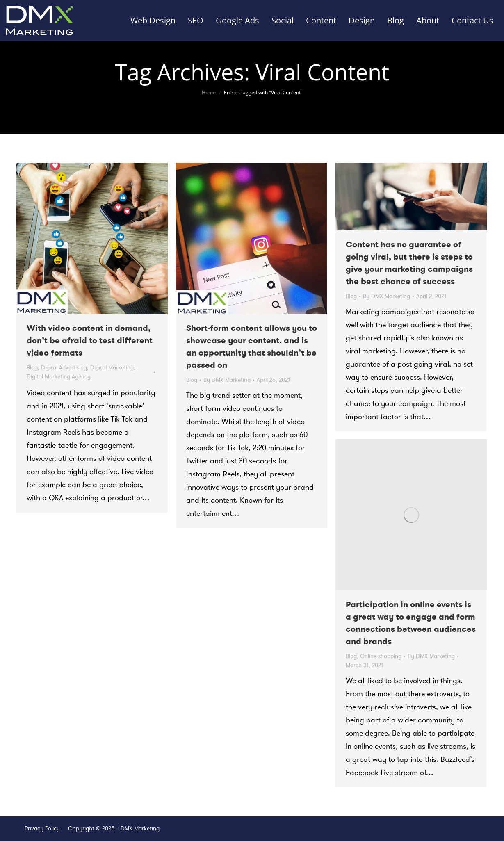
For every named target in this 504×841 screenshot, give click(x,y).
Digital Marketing (112, 368)
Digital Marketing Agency (59, 377)
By (227, 380)
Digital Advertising (64, 368)
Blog (32, 368)
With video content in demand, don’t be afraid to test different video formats (90, 341)
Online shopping (381, 656)
